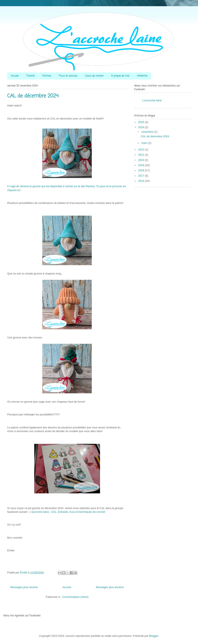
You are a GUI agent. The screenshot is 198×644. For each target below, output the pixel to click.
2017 (142, 176)
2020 (142, 160)
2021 (142, 155)
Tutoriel (30, 76)
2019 (142, 165)
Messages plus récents (24, 587)
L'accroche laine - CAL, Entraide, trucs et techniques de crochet (67, 512)
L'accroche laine (152, 100)
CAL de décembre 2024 (33, 96)
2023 (142, 149)
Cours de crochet (94, 76)
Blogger (154, 636)
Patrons (47, 76)
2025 (142, 122)
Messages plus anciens (110, 587)
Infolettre (142, 76)
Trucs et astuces (68, 76)
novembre (148, 132)
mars (145, 143)
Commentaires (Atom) (75, 597)
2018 (142, 170)
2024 (142, 127)
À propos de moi (120, 76)
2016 (142, 181)
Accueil (15, 76)
